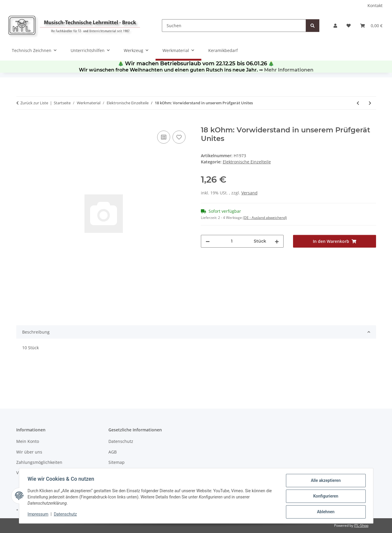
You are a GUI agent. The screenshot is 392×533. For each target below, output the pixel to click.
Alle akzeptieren (325, 481)
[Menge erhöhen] (277, 241)
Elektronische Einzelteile (247, 162)
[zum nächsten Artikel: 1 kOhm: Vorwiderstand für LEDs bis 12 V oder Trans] (370, 103)
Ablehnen (325, 512)
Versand (249, 193)
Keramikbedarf (223, 50)
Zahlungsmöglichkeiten (39, 462)
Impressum (39, 515)
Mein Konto (28, 441)
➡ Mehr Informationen (286, 70)
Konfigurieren (325, 497)
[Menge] (232, 241)
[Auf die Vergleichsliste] (164, 137)
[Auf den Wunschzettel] (179, 137)
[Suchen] (234, 26)
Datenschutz (66, 515)
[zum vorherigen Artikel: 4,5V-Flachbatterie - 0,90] (358, 103)
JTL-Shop (361, 525)
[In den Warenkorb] (21, 123)
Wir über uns (29, 452)
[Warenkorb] (371, 26)
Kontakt (375, 5)
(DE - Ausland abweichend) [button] (265, 218)
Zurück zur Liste (34, 103)
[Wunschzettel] (349, 26)
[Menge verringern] (208, 241)
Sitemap (117, 462)
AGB (113, 452)
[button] (335, 26)
